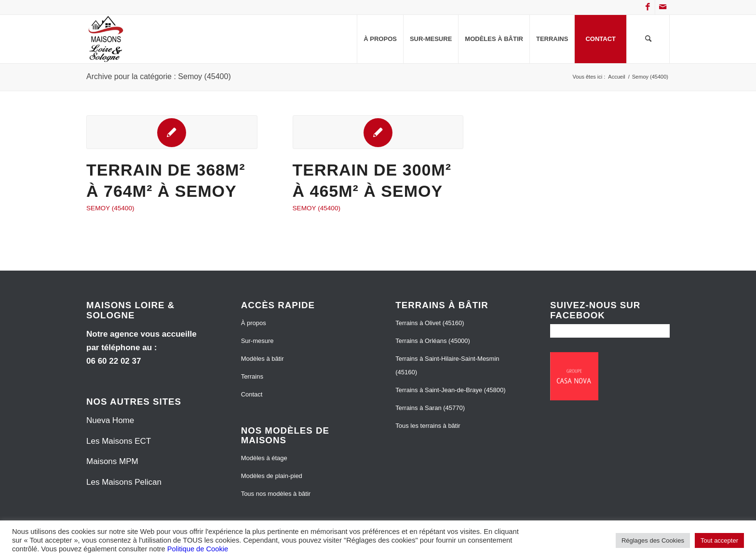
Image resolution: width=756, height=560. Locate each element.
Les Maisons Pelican (124, 482)
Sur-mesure (257, 341)
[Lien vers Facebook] (648, 7)
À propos (254, 323)
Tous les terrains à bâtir (428, 426)
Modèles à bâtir (263, 359)
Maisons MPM (112, 461)
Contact (252, 394)
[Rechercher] (648, 39)
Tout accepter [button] (719, 540)
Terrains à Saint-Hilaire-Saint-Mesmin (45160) (447, 365)
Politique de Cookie (198, 549)
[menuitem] (380, 39)
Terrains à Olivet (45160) (430, 323)
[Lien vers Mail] (662, 7)
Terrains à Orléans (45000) (433, 341)
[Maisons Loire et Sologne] (106, 39)
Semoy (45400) (110, 208)
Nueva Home (110, 420)
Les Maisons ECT (119, 441)
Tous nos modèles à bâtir (276, 494)
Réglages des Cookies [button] (653, 540)
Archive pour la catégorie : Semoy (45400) (159, 76)
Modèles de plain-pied (272, 476)
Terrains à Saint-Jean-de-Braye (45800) (450, 390)
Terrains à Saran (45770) (430, 408)
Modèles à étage (264, 458)
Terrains (252, 376)
